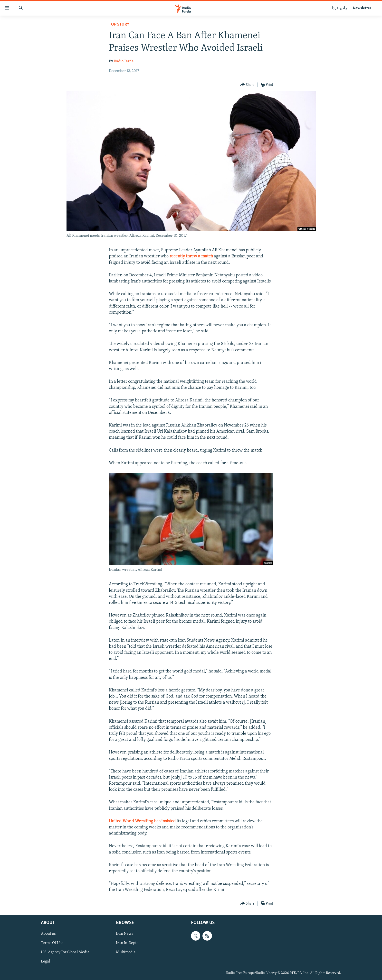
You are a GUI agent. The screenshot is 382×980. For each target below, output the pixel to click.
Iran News (125, 934)
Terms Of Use (52, 943)
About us (48, 934)
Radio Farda (124, 61)
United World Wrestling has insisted (143, 821)
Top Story (119, 24)
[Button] (247, 85)
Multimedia (126, 952)
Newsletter (362, 8)
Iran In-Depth (127, 943)
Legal (45, 962)
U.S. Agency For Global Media (65, 952)
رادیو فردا (339, 8)
